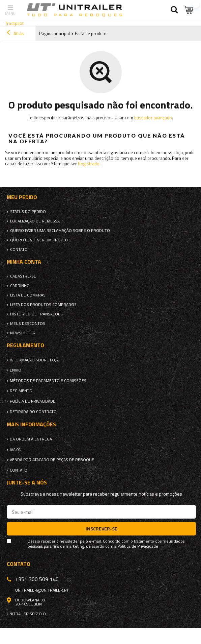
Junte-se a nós (27, 483)
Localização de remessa (35, 221)
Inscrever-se (102, 529)
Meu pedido (22, 197)
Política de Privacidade (138, 546)
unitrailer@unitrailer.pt (42, 590)
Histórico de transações (36, 314)
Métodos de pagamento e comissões (48, 381)
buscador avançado (153, 118)
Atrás (15, 33)
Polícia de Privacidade (33, 401)
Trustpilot (14, 23)
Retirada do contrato (33, 412)
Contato (19, 249)
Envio (16, 370)
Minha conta (24, 262)
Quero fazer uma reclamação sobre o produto (60, 231)
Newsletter (23, 333)
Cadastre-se (23, 276)
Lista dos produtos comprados (43, 305)
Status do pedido (28, 212)
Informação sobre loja (34, 360)
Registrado (89, 164)
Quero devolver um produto (41, 240)
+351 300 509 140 (37, 579)
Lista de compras (28, 295)
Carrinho (20, 286)
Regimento (21, 391)
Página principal (54, 33)
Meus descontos (28, 324)
